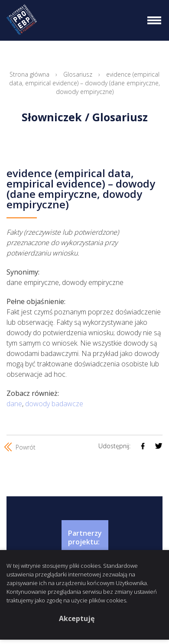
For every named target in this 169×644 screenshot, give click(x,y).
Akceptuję (77, 618)
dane (14, 404)
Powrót (21, 447)
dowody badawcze (54, 404)
